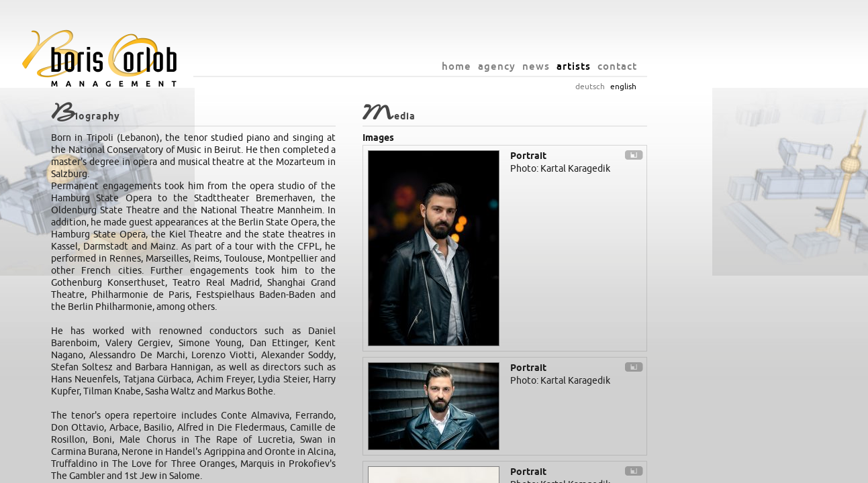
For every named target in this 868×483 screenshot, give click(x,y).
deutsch (675, 87)
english (709, 87)
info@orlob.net (479, 470)
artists (659, 66)
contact (703, 66)
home (542, 66)
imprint (526, 470)
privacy (559, 470)
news (621, 66)
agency (582, 66)
